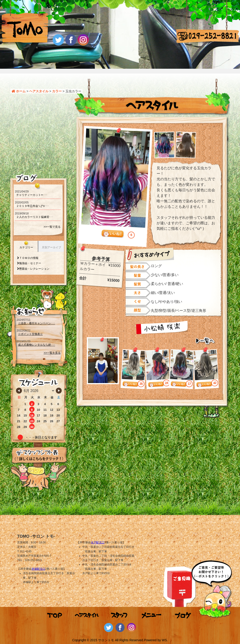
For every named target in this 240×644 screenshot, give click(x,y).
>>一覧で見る (52, 227)
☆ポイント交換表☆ (30, 334)
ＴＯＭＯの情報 (29, 258)
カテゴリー (26, 247)
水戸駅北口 (98, 543)
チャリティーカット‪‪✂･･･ (32, 195)
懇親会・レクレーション (34, 269)
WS (164, 640)
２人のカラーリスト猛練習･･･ (35, 217)
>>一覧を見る (52, 353)
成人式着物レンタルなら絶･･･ (37, 345)
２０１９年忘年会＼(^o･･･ (32, 206)
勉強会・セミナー (30, 263)
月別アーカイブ (51, 247)
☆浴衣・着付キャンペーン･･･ (37, 323)
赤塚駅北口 (38, 569)
